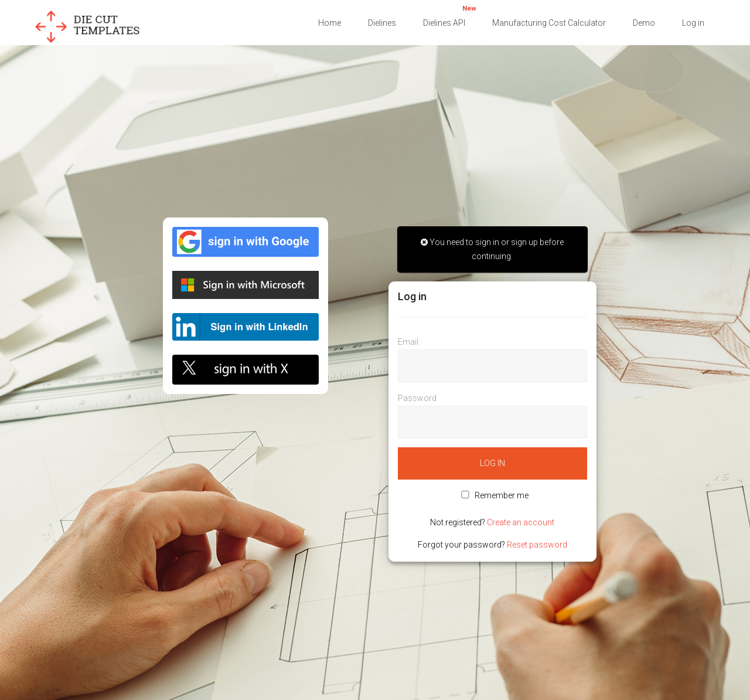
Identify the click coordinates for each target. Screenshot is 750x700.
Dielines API (450, 15)
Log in (693, 23)
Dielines (382, 23)
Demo (644, 23)
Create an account (521, 522)
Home (330, 23)
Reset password (537, 545)
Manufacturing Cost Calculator (549, 23)
